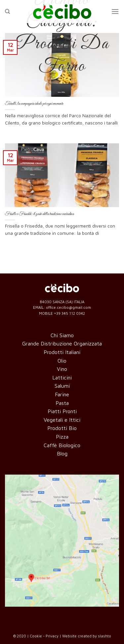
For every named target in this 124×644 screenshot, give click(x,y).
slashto (104, 636)
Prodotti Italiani (62, 352)
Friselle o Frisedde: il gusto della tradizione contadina (40, 214)
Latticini (62, 377)
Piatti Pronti (62, 411)
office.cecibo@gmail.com (68, 307)
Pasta (62, 403)
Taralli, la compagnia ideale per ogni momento (34, 104)
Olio (62, 361)
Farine (62, 394)
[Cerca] (7, 12)
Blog (62, 453)
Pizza (62, 437)
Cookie (36, 636)
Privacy (52, 636)
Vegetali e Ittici (62, 420)
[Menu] (115, 11)
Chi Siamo (62, 335)
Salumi (62, 386)
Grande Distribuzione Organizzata (62, 343)
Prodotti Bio (62, 428)
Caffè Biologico (62, 445)
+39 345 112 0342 (69, 313)
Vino (62, 369)
